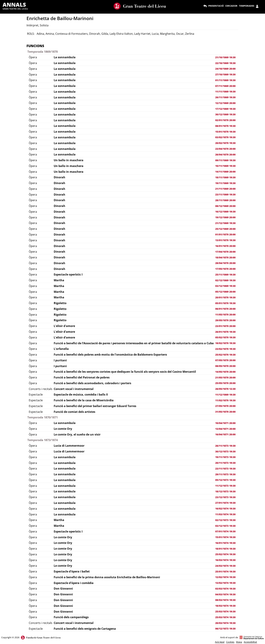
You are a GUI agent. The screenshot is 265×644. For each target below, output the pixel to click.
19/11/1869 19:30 (225, 183)
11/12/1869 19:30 (225, 395)
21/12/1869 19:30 (225, 223)
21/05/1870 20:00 (225, 377)
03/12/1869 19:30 (225, 286)
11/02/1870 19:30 (225, 400)
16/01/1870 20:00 (225, 246)
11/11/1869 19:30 (225, 92)
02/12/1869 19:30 (225, 280)
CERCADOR (231, 6)
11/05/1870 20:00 (225, 314)
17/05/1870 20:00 (225, 269)
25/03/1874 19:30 (225, 611)
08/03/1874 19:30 (225, 600)
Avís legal (220, 642)
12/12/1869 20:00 (225, 103)
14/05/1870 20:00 (225, 372)
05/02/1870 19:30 (225, 337)
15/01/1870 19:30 (225, 132)
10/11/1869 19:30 (225, 166)
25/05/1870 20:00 (225, 383)
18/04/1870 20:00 (225, 257)
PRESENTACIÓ (216, 6)
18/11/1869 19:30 (225, 177)
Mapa (239, 642)
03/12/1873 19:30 (225, 526)
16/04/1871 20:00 (225, 434)
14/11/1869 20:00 (225, 172)
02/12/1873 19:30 (225, 520)
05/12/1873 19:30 (225, 480)
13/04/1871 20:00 (225, 429)
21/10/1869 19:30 (225, 57)
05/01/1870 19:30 (225, 303)
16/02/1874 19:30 (225, 509)
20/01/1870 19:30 (225, 297)
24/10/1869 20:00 (225, 69)
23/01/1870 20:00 (225, 326)
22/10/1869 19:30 (225, 63)
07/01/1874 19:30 (225, 531)
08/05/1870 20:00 (225, 366)
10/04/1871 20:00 (225, 423)
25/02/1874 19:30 (225, 554)
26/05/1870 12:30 (225, 389)
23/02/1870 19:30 (225, 349)
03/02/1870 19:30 (225, 137)
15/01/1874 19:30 (225, 537)
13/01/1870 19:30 (225, 240)
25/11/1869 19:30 (225, 275)
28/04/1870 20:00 (225, 263)
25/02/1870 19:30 (225, 355)
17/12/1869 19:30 (225, 109)
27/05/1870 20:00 (225, 406)
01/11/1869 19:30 (225, 80)
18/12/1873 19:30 (225, 491)
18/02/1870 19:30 (225, 343)
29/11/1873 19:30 (225, 474)
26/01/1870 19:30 (225, 332)
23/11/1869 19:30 (225, 194)
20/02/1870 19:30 (225, 143)
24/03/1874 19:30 (225, 566)
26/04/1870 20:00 (225, 155)
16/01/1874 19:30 (225, 543)
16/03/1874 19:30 (225, 560)
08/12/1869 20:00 (225, 206)
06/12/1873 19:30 (225, 629)
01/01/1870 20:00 (225, 234)
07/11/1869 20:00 (225, 86)
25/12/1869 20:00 (225, 229)
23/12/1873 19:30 (225, 497)
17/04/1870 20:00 (225, 252)
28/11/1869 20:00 (225, 200)
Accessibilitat (250, 642)
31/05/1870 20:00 (225, 412)
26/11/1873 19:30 (225, 446)
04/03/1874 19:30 (225, 594)
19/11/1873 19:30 (225, 457)
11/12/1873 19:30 (225, 486)
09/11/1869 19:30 (225, 160)
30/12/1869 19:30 (225, 114)
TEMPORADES (247, 6)
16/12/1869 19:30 (225, 212)
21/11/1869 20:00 (225, 189)
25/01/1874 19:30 (225, 572)
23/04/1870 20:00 (225, 149)
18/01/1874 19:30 (225, 549)
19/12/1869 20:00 (225, 217)
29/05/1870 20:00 (225, 320)
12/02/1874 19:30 (225, 577)
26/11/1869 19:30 (225, 97)
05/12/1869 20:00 (225, 292)
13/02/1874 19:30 (225, 583)
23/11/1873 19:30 (225, 469)
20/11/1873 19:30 (225, 463)
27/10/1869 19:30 (225, 74)
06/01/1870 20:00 (225, 309)
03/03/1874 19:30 (225, 589)
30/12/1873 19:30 (225, 451)
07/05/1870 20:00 (225, 360)
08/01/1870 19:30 (225, 126)
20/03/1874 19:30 (225, 623)
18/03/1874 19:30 (225, 606)
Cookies (230, 642)
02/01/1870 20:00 (225, 120)
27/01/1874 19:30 (225, 503)
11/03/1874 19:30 (225, 514)
